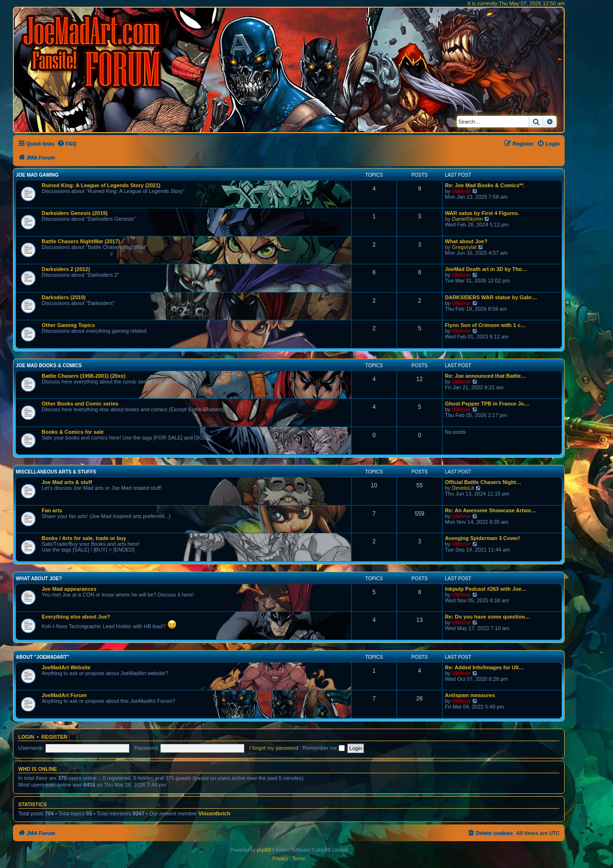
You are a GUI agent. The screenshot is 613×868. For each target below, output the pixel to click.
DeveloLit (463, 488)
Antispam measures (470, 695)
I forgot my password (273, 748)
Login (26, 737)
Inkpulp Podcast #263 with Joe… (486, 589)
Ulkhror (461, 191)
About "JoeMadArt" (42, 657)
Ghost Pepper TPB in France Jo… (487, 404)
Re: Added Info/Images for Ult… (484, 667)
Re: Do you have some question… (488, 617)
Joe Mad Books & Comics (49, 366)
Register (55, 737)
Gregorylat (464, 247)
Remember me (324, 748)
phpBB (264, 850)
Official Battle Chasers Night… (483, 482)
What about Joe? (466, 241)
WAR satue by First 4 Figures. (482, 213)
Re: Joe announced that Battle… (485, 376)
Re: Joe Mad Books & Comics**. (485, 185)
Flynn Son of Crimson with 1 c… (485, 325)
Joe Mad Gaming (37, 175)
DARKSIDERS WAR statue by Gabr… (491, 297)
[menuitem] (67, 144)
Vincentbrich (214, 813)
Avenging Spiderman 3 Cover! (482, 538)
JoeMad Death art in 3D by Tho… (486, 269)
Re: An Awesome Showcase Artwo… (491, 510)
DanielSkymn (468, 219)
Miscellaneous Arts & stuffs (56, 472)
